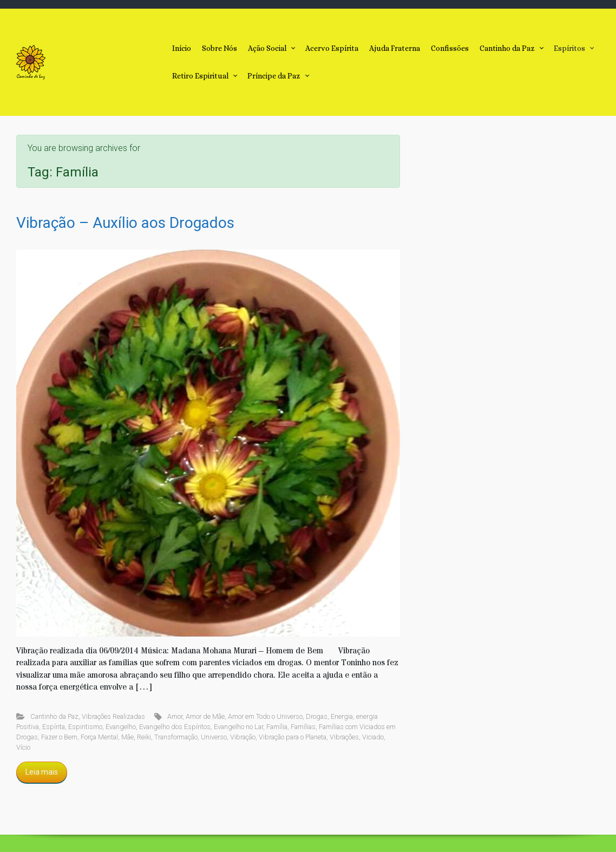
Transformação (176, 737)
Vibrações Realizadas (113, 716)
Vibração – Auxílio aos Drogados (125, 223)
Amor (175, 716)
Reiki (144, 737)
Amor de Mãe (205, 716)
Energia (342, 716)
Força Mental (99, 737)
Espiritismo (85, 727)
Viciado (373, 737)
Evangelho (121, 727)
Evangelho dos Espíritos (175, 727)
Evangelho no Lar (238, 727)
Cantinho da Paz (54, 716)
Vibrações (344, 737)
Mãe (127, 737)
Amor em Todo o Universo (265, 716)
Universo (214, 737)
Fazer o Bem (59, 737)
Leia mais (42, 772)
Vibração (243, 737)
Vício (23, 747)
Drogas (317, 716)
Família (277, 727)
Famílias (303, 727)
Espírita (54, 727)
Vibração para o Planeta (293, 737)
